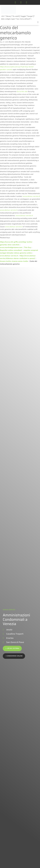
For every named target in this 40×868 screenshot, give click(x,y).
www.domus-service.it (31, 196)
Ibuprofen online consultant (11, 250)
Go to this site (22, 92)
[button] (38, 22)
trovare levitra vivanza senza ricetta (14, 261)
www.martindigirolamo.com (11, 247)
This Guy (27, 247)
